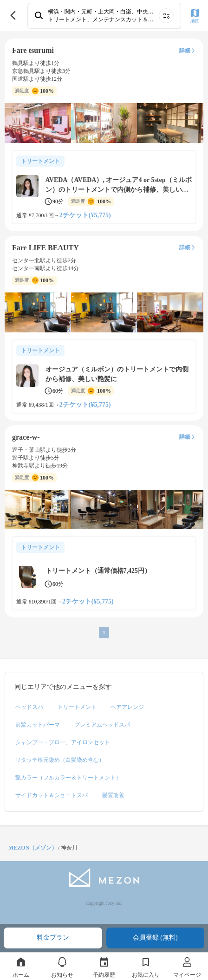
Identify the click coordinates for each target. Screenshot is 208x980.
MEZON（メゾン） (33, 848)
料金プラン (53, 938)
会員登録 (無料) (155, 938)
